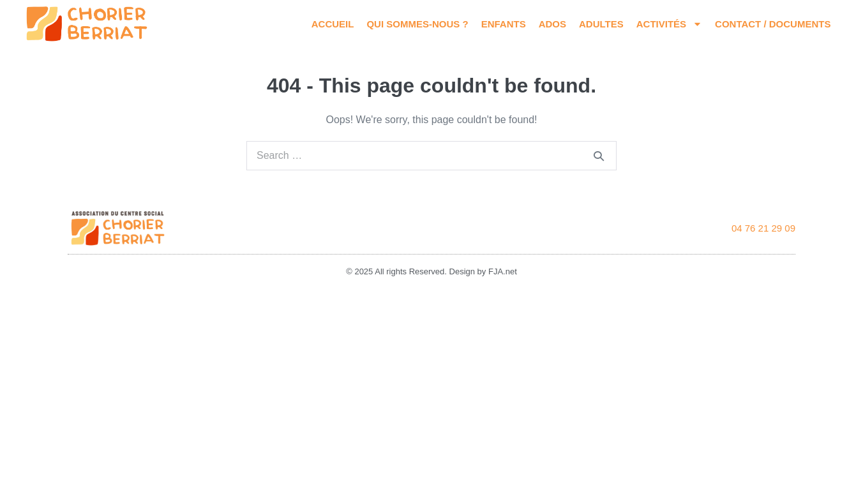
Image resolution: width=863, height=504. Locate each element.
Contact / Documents (773, 24)
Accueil (333, 24)
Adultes (601, 24)
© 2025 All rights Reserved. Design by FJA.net (431, 271)
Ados (552, 24)
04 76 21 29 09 (763, 228)
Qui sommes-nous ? (417, 24)
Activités (669, 24)
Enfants (504, 24)
